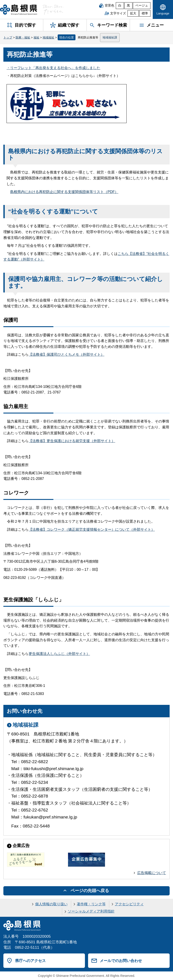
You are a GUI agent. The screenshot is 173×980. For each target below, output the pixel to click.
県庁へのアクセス (30, 961)
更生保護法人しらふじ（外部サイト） (59, 654)
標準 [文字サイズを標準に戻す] (145, 13)
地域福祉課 (110, 37)
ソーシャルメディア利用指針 (91, 911)
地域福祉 (48, 37)
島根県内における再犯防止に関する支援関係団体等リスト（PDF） (64, 192)
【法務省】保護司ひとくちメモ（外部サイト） (66, 354)
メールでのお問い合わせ (121, 961)
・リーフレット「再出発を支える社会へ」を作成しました (53, 68)
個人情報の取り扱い (51, 904)
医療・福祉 (23, 37)
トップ (8, 37)
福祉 (36, 37)
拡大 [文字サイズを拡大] (133, 13)
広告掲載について (152, 873)
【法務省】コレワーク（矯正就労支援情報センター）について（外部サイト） (92, 529)
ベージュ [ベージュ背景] (142, 6)
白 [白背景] (120, 6)
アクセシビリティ (129, 904)
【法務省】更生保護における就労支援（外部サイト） (72, 441)
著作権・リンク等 (91, 904)
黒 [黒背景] (128, 6)
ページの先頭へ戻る (90, 891)
